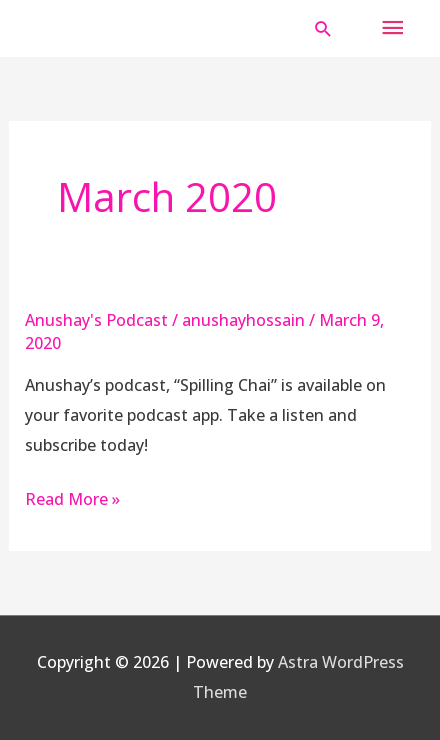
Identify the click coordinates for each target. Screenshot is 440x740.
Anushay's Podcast (96, 320)
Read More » (72, 499)
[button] (323, 28)
